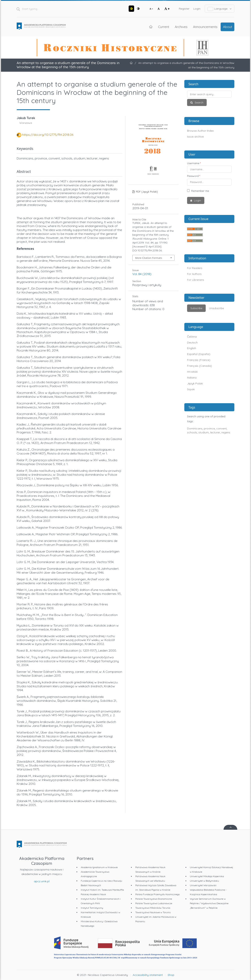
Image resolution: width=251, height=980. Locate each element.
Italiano (192, 378)
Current (164, 27)
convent (221, 428)
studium (204, 432)
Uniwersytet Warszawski (203, 885)
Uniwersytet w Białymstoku (204, 881)
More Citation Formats (149, 258)
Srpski (191, 389)
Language (220, 9)
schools (192, 432)
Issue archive (195, 137)
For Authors (194, 274)
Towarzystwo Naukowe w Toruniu (153, 912)
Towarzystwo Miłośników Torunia (153, 908)
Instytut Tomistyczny (92, 908)
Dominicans (195, 428)
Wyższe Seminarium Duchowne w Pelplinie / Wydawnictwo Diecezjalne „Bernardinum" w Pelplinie (209, 903)
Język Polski (195, 383)
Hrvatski (192, 372)
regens (226, 432)
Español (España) (199, 354)
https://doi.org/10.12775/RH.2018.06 (48, 135)
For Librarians (196, 280)
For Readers (195, 268)
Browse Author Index (200, 131)
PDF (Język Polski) (146, 192)
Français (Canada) (200, 366)
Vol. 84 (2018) (142, 274)
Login (197, 9)
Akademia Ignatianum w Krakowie (99, 867)
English (192, 348)
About (228, 27)
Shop (171, 975)
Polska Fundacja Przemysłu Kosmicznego (157, 894)
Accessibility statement (148, 975)
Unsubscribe (216, 308)
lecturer (215, 432)
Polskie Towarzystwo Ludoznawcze (154, 903)
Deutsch (192, 342)
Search (199, 102)
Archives (181, 27)
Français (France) (199, 360)
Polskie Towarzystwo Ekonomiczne (154, 899)
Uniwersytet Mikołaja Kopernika (207, 876)
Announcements (205, 27)
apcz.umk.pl (42, 881)
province (209, 428)
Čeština (192, 337)
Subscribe (196, 308)
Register (184, 9)
